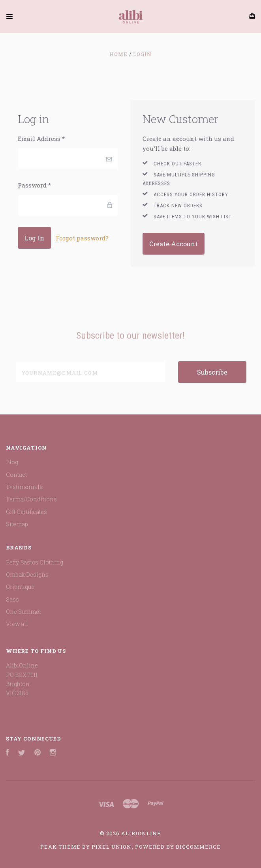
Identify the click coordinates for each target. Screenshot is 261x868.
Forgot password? (82, 238)
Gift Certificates (26, 512)
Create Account (174, 244)
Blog (12, 462)
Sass (12, 599)
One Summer (24, 612)
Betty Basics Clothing (35, 562)
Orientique (20, 587)
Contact (16, 475)
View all (17, 624)
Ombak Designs (27, 575)
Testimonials (24, 487)
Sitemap (17, 524)
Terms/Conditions (31, 499)
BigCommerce (198, 847)
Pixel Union (112, 847)
